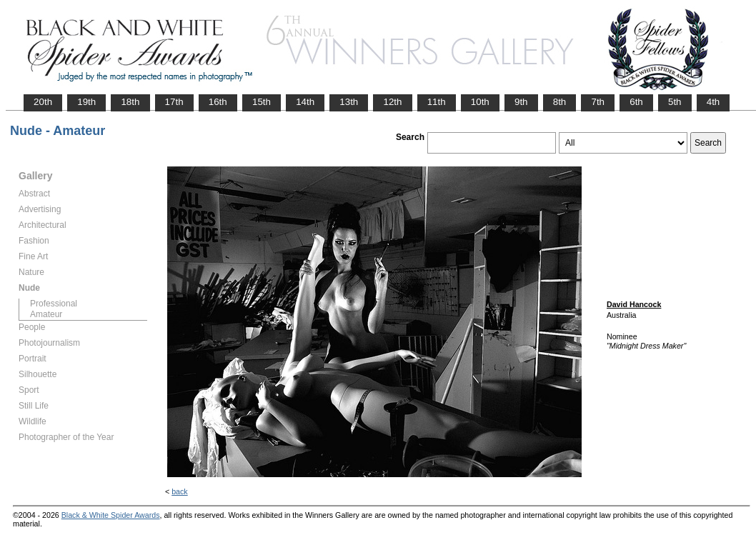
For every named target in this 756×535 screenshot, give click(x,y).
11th (437, 102)
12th (392, 102)
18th (130, 102)
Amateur (46, 314)
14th (305, 102)
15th (262, 102)
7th (598, 102)
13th (349, 102)
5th (675, 102)
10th (480, 102)
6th (636, 102)
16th (218, 102)
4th (713, 102)
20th (43, 102)
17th (174, 102)
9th (521, 102)
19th (86, 102)
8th (560, 102)
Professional (54, 304)
